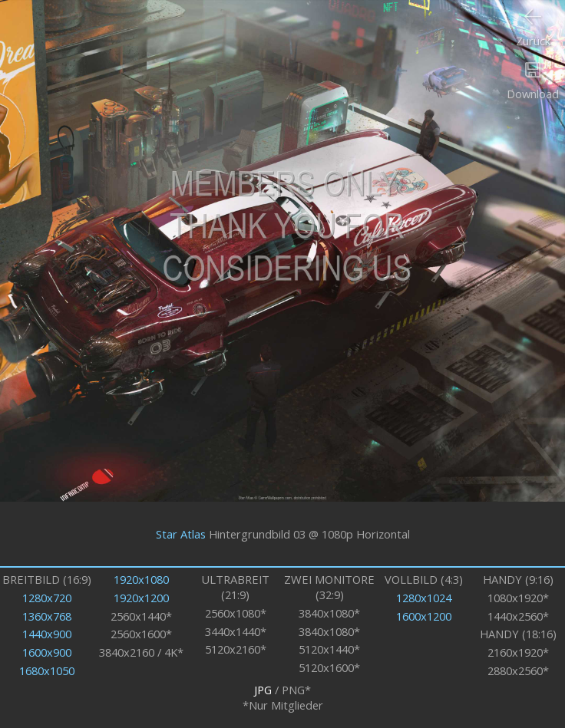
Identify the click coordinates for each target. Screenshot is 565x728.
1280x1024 (424, 598)
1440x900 (47, 634)
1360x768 (47, 616)
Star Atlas (181, 534)
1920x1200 (141, 598)
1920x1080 (141, 579)
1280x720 (47, 598)
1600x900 (47, 652)
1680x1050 (47, 670)
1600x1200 (424, 616)
